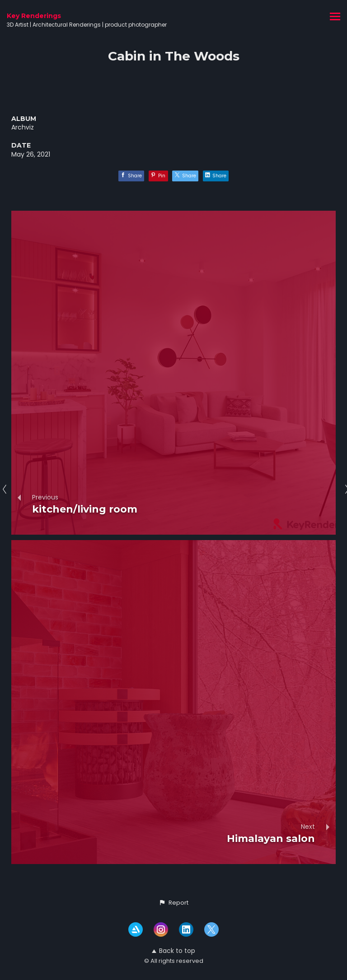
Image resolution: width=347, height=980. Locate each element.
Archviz (23, 127)
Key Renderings (34, 16)
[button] (173, 903)
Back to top (173, 951)
